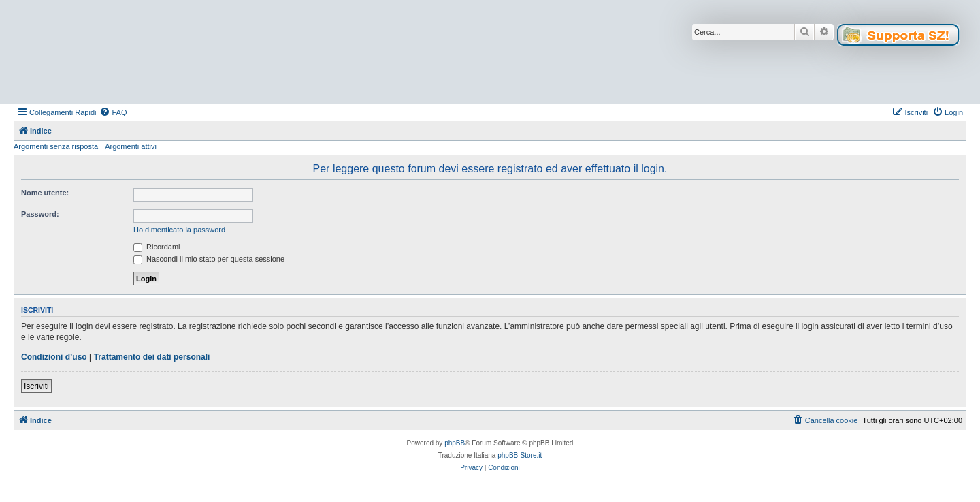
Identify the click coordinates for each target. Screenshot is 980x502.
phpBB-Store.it (520, 455)
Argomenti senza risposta (56, 146)
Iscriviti (36, 386)
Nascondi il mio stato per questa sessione (209, 259)
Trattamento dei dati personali (152, 357)
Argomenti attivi (131, 146)
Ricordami (157, 247)
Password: (40, 214)
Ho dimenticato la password (179, 230)
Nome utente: (45, 193)
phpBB (455, 443)
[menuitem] (113, 112)
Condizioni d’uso (54, 357)
